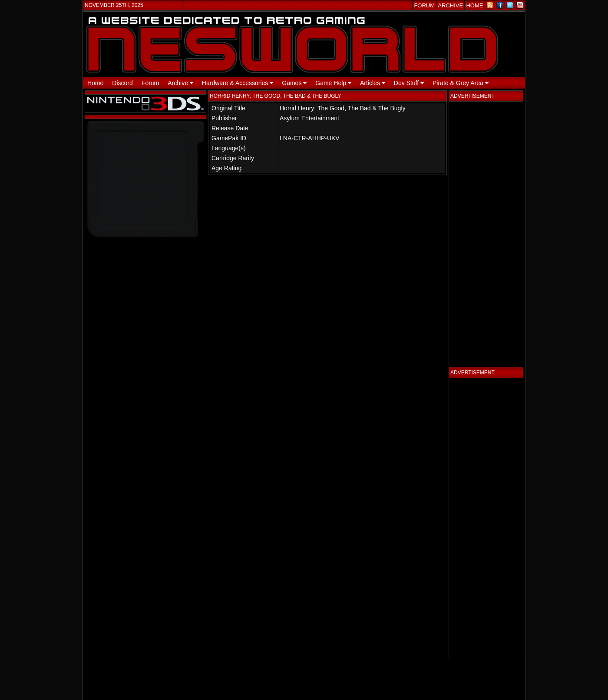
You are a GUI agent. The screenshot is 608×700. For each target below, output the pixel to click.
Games (294, 83)
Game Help (333, 83)
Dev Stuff (409, 83)
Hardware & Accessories (238, 83)
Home (95, 83)
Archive (180, 83)
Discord (122, 83)
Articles (373, 83)
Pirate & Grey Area (461, 83)
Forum (150, 83)
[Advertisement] (486, 233)
